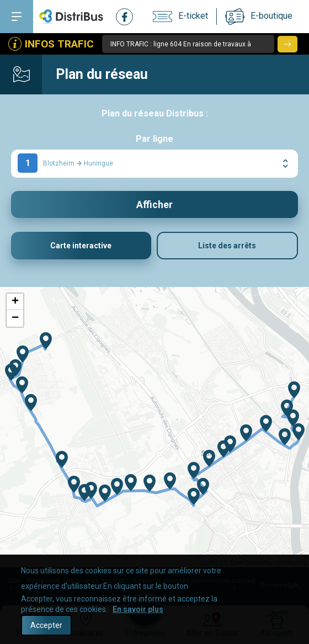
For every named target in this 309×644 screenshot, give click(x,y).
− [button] (15, 319)
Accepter (46, 625)
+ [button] (15, 302)
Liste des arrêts (227, 246)
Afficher (154, 204)
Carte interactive (81, 246)
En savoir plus (138, 609)
